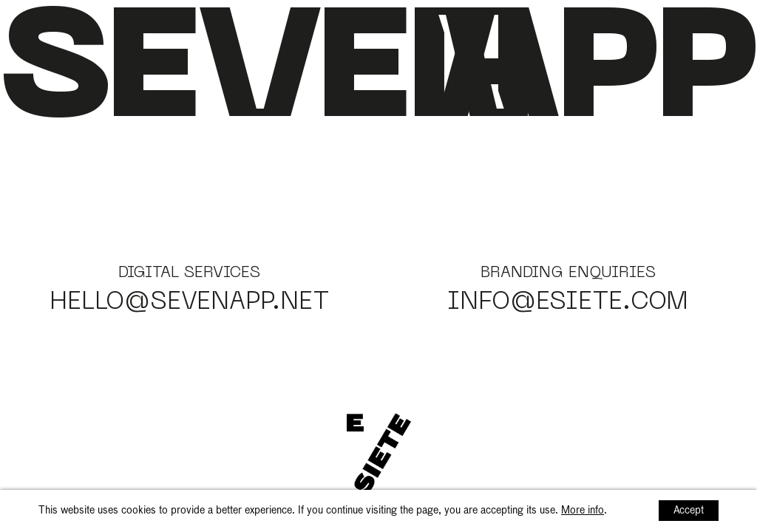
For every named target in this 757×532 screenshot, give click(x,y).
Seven (266, 77)
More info (583, 511)
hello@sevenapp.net (190, 303)
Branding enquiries (568, 273)
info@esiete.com (568, 303)
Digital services (189, 273)
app (596, 77)
